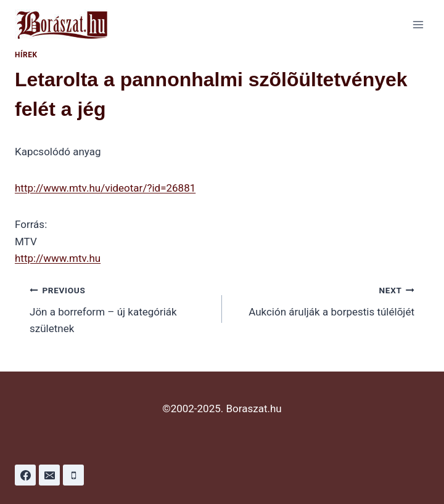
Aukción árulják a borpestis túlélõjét (323, 300)
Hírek (26, 55)
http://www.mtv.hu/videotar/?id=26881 (105, 188)
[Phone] (73, 475)
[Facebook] (25, 475)
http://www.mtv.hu (58, 258)
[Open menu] (418, 24)
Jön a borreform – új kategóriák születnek (121, 308)
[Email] (49, 475)
